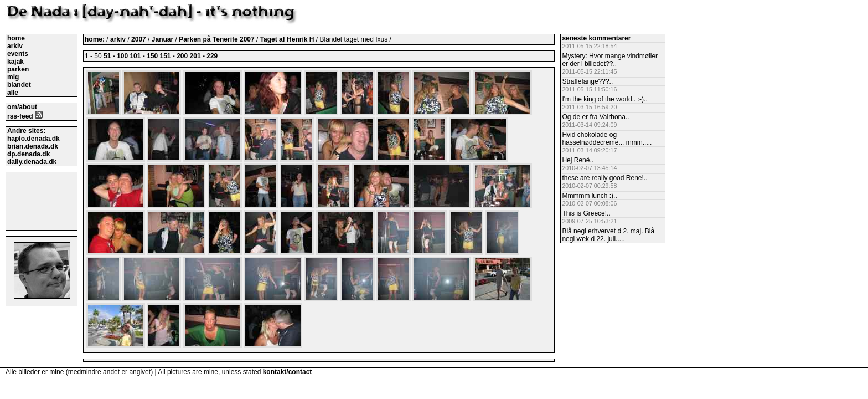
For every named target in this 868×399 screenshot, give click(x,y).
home (16, 38)
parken (18, 69)
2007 (139, 39)
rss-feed (25, 116)
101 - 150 (144, 56)
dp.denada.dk (29, 154)
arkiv (15, 46)
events (18, 54)
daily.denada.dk (32, 162)
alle (13, 93)
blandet (19, 85)
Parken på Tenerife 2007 (218, 39)
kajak (15, 62)
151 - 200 (174, 56)
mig (13, 77)
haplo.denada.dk (33, 139)
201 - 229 (204, 56)
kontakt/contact (288, 372)
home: (95, 39)
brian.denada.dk (33, 146)
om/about (22, 107)
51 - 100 (116, 56)
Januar (164, 39)
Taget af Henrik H (288, 39)
